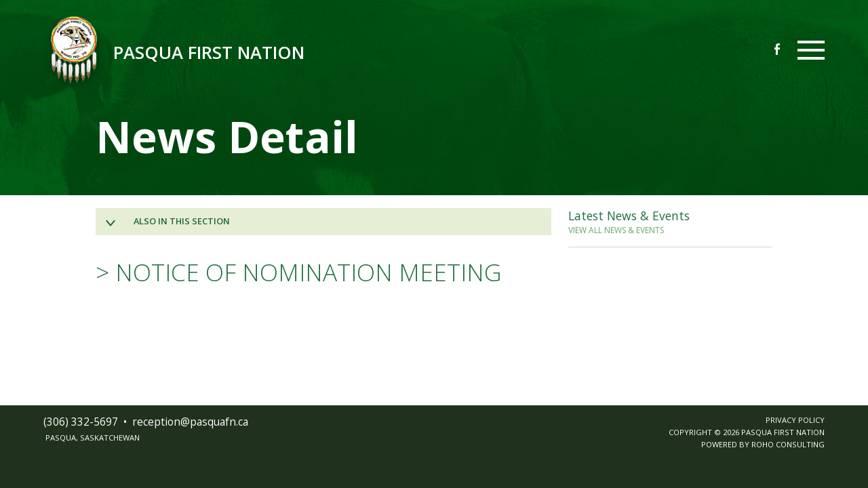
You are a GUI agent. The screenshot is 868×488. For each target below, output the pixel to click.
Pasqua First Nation (209, 53)
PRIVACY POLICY (795, 420)
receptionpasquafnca (190, 422)
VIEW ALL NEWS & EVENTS (616, 230)
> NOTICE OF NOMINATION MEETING (299, 272)
